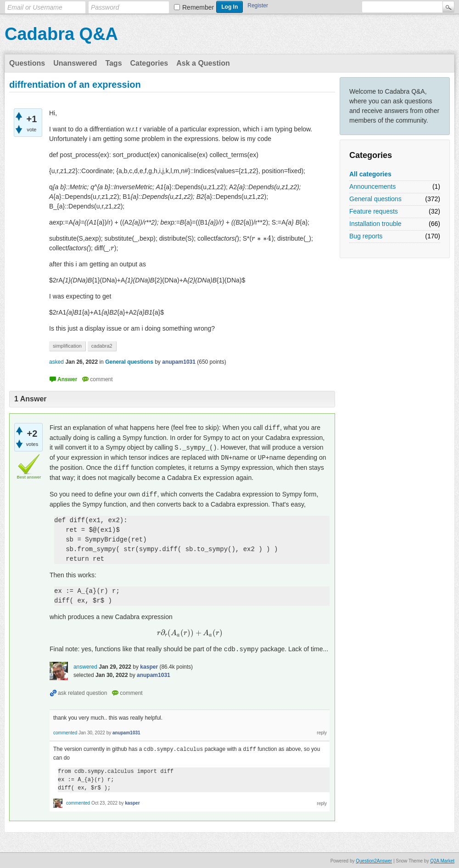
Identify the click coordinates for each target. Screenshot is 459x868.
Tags (113, 63)
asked (56, 362)
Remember (198, 7)
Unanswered (75, 63)
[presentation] (261, 238)
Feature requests (374, 211)
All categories (370, 174)
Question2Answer (374, 860)
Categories (149, 63)
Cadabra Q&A (61, 34)
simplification (67, 346)
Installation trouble (375, 224)
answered (85, 667)
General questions (375, 199)
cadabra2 (102, 346)
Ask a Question (203, 63)
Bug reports (366, 236)
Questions (27, 63)
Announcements (372, 186)
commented (65, 733)
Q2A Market (442, 860)
